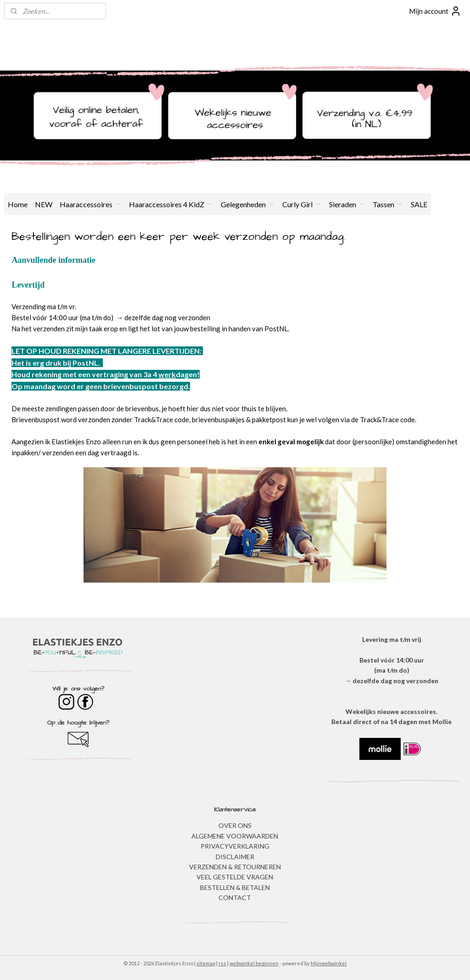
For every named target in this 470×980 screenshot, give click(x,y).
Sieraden (347, 204)
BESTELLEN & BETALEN (235, 887)
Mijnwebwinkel (329, 963)
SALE (419, 204)
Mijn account (435, 11)
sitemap (206, 963)
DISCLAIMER (235, 857)
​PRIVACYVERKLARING (235, 846)
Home (18, 204)
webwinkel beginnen (254, 963)
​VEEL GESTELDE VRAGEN (235, 877)
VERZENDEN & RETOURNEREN (235, 867)
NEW (44, 204)
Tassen (388, 204)
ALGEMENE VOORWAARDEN (235, 836)
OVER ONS (235, 825)
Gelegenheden (248, 204)
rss (222, 963)
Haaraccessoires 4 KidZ (171, 204)
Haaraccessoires (91, 204)
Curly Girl (302, 204)
